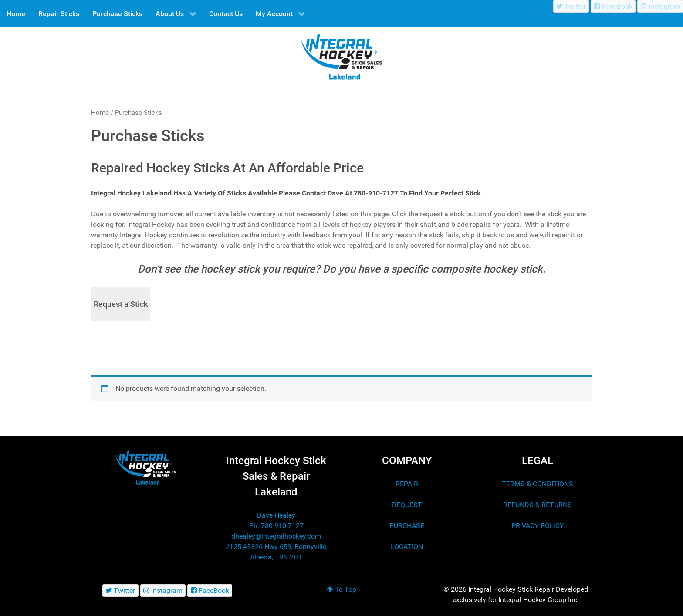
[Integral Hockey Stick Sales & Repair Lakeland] (145, 467)
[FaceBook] (613, 6)
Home (100, 113)
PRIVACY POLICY (538, 526)
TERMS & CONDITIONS (538, 484)
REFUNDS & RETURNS (538, 505)
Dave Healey (276, 515)
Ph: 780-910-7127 (276, 526)
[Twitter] (571, 6)
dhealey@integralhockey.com (276, 536)
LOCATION (407, 547)
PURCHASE (407, 526)
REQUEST (407, 505)
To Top (341, 589)
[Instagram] (660, 6)
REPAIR (407, 484)
